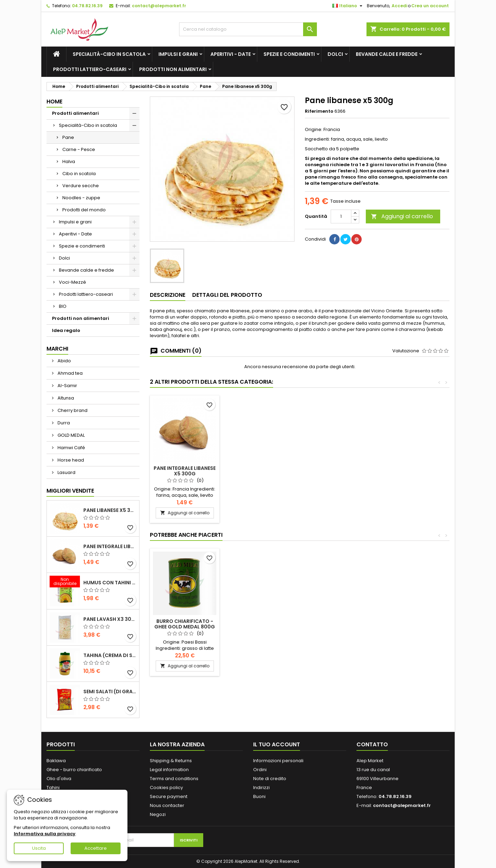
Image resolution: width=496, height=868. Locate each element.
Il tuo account (277, 744)
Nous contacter (167, 805)
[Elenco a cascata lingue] (348, 6)
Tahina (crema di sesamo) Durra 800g (110, 655)
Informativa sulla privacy (45, 834)
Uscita (39, 848)
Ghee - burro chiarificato (74, 770)
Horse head (70, 460)
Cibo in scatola (79, 174)
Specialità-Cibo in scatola (109, 54)
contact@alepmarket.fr (159, 6)
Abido (64, 361)
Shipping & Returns (171, 761)
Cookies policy (166, 788)
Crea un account (430, 6)
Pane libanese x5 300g (110, 510)
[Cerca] (248, 29)
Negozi (158, 814)
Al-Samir (67, 386)
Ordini (260, 770)
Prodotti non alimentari (173, 69)
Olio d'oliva (59, 779)
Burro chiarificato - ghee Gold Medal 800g (414, 624)
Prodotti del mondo (84, 210)
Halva (69, 162)
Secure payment (169, 796)
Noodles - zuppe (81, 198)
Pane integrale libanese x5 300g (110, 546)
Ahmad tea (70, 373)
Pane (68, 137)
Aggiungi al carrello (402, 216)
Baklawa (56, 761)
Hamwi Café (71, 448)
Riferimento (319, 111)
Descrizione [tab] (168, 295)
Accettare (96, 848)
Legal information (169, 770)
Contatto (372, 744)
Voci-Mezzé (73, 282)
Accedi (399, 6)
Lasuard (66, 472)
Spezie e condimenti (289, 54)
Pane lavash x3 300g (110, 619)
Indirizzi (261, 788)
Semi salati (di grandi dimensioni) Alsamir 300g (110, 692)
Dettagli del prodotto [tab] (227, 295)
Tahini (53, 788)
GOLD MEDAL (71, 435)
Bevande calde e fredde (387, 54)
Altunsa (65, 398)
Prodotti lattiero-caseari (90, 69)
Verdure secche (81, 186)
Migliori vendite (70, 491)
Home (54, 102)
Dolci (335, 54)
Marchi (57, 349)
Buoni (259, 796)
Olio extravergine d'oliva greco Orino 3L (185, 624)
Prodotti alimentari (75, 113)
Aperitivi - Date (231, 54)
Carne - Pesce (79, 149)
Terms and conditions (174, 779)
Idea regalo (66, 330)
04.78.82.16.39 (87, 6)
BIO (63, 306)
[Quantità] (341, 216)
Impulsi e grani (178, 54)
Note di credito (270, 779)
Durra (63, 423)
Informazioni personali (278, 761)
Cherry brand (72, 410)
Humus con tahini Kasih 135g (110, 583)
